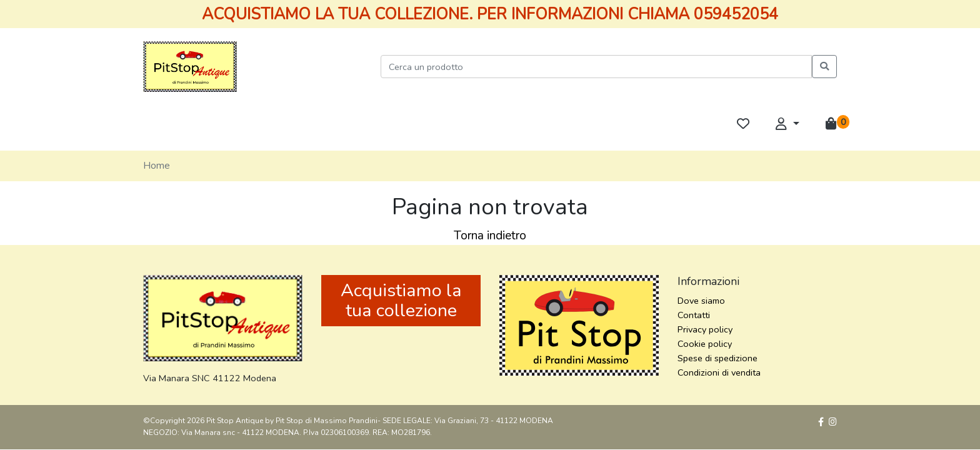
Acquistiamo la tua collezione (401, 300)
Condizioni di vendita (719, 372)
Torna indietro (490, 236)
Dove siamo (701, 301)
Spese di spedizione (717, 358)
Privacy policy (705, 329)
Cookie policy (705, 344)
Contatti (694, 315)
